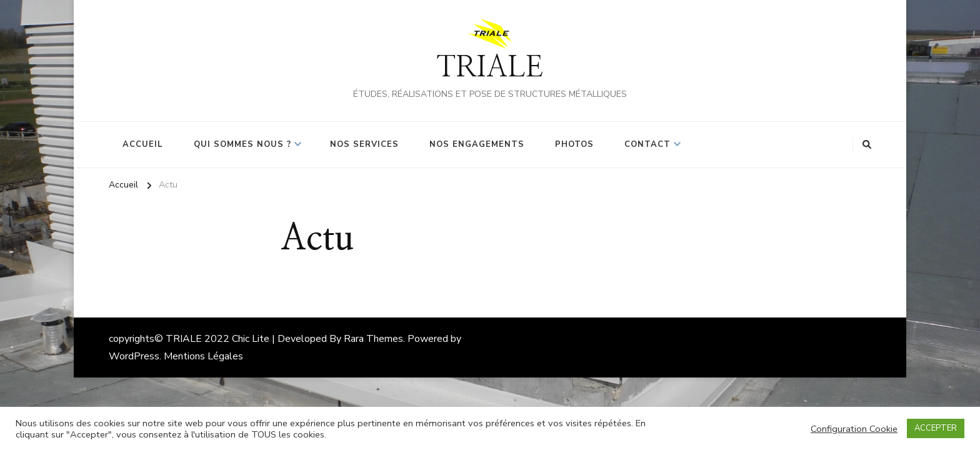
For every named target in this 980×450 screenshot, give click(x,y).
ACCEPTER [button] (936, 428)
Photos (574, 144)
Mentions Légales (203, 356)
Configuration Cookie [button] (854, 429)
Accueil (143, 144)
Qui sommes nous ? (242, 144)
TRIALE (490, 68)
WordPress (134, 356)
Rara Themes (373, 339)
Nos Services (364, 144)
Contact (647, 144)
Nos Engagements (477, 144)
